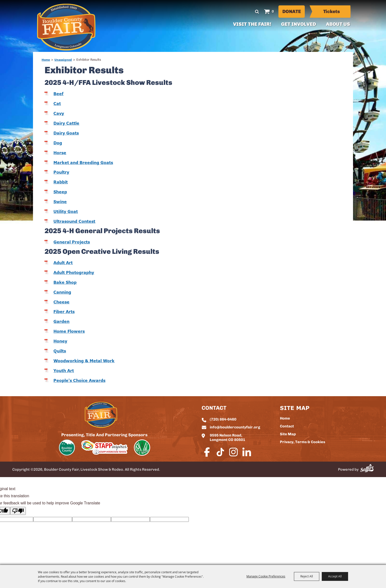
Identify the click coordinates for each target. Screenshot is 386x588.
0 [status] (273, 12)
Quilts (60, 351)
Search (257, 12)
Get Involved (299, 25)
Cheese (61, 302)
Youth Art (64, 371)
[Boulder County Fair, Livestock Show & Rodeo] (66, 27)
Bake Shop (65, 282)
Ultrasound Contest (74, 221)
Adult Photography (74, 272)
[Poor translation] (18, 511)
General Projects (72, 242)
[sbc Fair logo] (101, 415)
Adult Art (63, 263)
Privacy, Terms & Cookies (303, 442)
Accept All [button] (335, 576)
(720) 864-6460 (223, 420)
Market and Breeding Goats (83, 163)
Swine (60, 202)
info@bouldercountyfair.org (235, 428)
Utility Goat (66, 211)
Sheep (60, 192)
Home (46, 60)
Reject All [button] (307, 576)
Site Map (288, 434)
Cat (57, 104)
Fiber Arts (64, 312)
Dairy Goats (66, 133)
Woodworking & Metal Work (84, 361)
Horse (60, 153)
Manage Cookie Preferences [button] (266, 576)
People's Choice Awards (79, 380)
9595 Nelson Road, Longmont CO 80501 (227, 438)
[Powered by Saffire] (367, 468)
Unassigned (63, 60)
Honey (60, 341)
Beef (58, 94)
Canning (62, 292)
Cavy (59, 113)
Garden (61, 321)
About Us (338, 25)
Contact (287, 427)
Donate (292, 12)
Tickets (332, 12)
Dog (58, 143)
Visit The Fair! (252, 25)
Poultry (61, 172)
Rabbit (61, 182)
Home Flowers (69, 331)
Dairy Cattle (66, 123)
